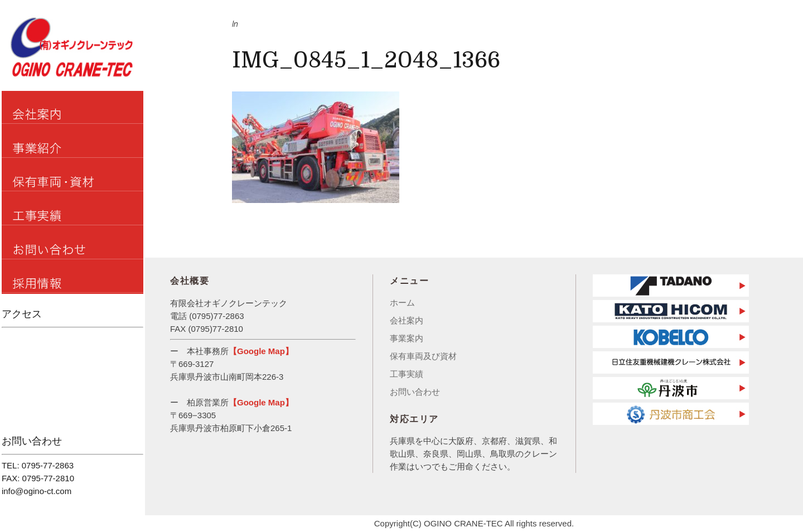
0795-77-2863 (48, 465)
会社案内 (407, 320)
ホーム (402, 303)
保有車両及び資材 (423, 356)
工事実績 (407, 374)
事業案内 (407, 338)
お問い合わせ (415, 392)
